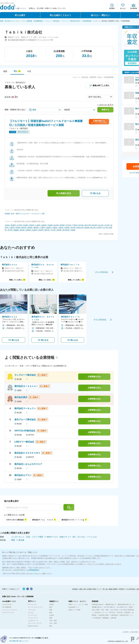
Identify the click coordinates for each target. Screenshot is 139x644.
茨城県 (50, 225)
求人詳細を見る (64, 193)
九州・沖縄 (53, 623)
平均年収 (112, 612)
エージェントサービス (10, 610)
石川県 (107, 225)
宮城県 (25, 225)
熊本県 (47, 230)
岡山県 (93, 228)
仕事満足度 (114, 615)
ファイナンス (32, 615)
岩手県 (19, 225)
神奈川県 (88, 225)
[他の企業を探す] (32, 507)
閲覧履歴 (112, 8)
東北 (51, 607)
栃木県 (56, 225)
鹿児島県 (66, 230)
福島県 (44, 225)
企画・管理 (15, 214)
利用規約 (75, 589)
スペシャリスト (33, 618)
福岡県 (28, 230)
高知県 (22, 230)
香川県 (10, 230)
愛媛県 (16, 230)
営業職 (7, 214)
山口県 (105, 228)
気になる (123, 8)
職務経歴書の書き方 (124, 604)
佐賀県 (35, 230)
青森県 (13, 225)
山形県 (38, 225)
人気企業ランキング (100, 612)
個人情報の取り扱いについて (19, 641)
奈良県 (73, 228)
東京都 (81, 225)
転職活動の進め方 (98, 604)
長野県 (18, 228)
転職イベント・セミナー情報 (78, 604)
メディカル (32, 610)
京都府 (55, 228)
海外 (51, 626)
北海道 (7, 225)
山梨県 (12, 228)
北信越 (51, 615)
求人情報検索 (7, 607)
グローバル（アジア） (35, 623)
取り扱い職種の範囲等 (110, 589)
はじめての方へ (7, 604)
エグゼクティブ (33, 621)
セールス (31, 612)
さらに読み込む (102, 272)
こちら (35, 574)
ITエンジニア (32, 604)
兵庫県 (67, 228)
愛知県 (36, 228)
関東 (13, 540)
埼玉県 (68, 225)
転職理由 (127, 612)
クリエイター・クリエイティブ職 (32, 214)
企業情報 (113, 618)
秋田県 (32, 225)
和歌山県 (80, 228)
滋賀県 (48, 228)
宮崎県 (59, 230)
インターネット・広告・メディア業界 (27, 537)
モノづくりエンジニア (35, 607)
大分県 (53, 230)
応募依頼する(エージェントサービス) (99, 122)
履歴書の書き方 (111, 604)
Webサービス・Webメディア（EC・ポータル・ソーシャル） (72, 537)
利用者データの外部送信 (127, 589)
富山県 (101, 225)
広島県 (99, 228)
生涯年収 (120, 612)
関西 (51, 618)
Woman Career (33, 626)
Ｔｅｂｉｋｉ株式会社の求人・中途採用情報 (76, 21)
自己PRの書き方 (109, 607)
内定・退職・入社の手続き (110, 610)
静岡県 (30, 228)
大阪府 (61, 228)
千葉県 (75, 225)
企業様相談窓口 (34, 570)
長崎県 (41, 230)
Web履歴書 (134, 8)
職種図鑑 (106, 618)
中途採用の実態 (103, 615)
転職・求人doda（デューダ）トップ (12, 21)
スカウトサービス (8, 612)
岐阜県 (24, 228)
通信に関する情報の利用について (90, 589)
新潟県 (95, 225)
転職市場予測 (124, 615)
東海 (51, 612)
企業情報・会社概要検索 (34, 21)
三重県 (42, 228)
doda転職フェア (74, 607)
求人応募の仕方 (122, 607)
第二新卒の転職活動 (127, 610)
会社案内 (126, 632)
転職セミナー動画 (74, 610)
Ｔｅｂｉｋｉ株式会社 (52, 21)
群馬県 (62, 225)
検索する (105, 110)
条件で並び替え (95, 97)
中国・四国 (53, 621)
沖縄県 (73, 230)
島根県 (87, 228)
